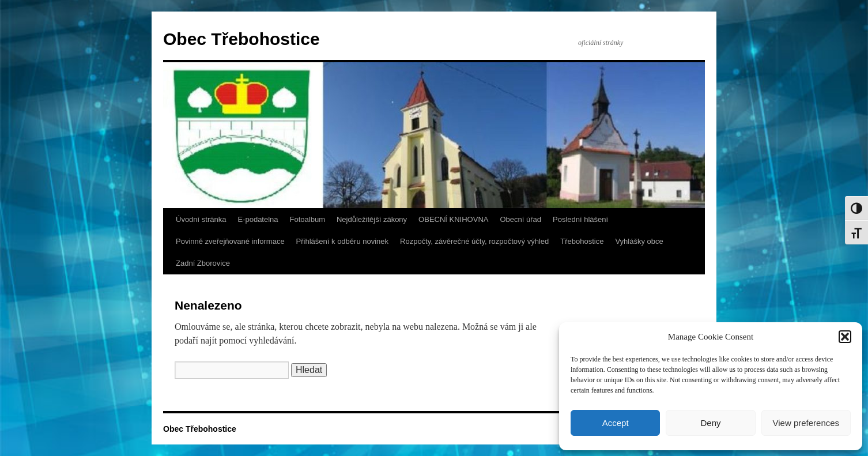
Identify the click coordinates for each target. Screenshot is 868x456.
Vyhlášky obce (639, 241)
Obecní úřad (520, 219)
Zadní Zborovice (203, 263)
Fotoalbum (307, 219)
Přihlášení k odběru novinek (342, 241)
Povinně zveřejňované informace (230, 241)
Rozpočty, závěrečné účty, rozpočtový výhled (474, 241)
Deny (710, 423)
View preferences (806, 423)
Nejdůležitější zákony (372, 219)
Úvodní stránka (201, 219)
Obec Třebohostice (241, 39)
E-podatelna (258, 219)
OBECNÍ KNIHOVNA (453, 219)
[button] (845, 337)
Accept (616, 423)
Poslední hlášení (580, 219)
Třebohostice (582, 241)
